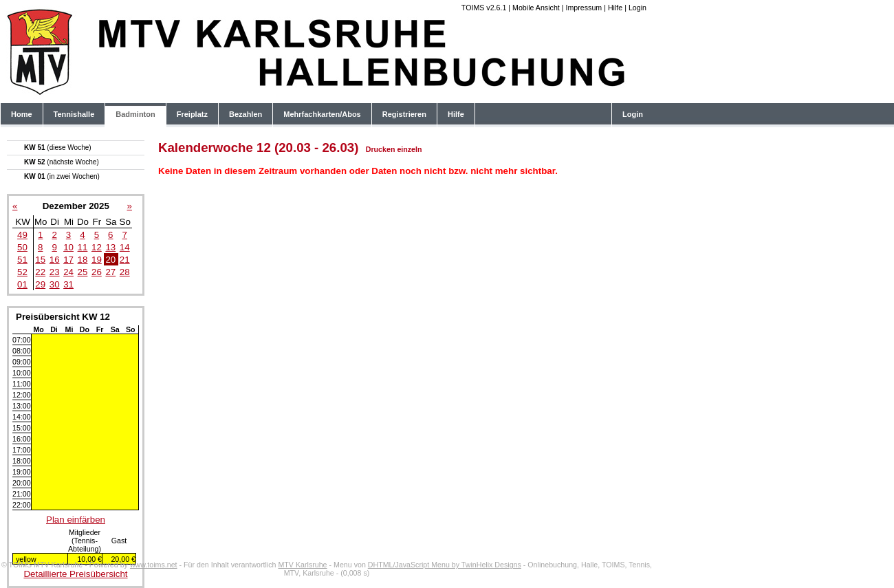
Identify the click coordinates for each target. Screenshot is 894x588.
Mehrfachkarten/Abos (322, 114)
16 (55, 260)
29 (40, 284)
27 (110, 272)
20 (110, 260)
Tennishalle (74, 114)
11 (83, 247)
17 (68, 260)
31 (68, 284)
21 (125, 260)
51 (22, 260)
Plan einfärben (76, 520)
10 (68, 247)
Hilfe (615, 8)
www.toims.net (154, 565)
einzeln (409, 149)
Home (22, 114)
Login (637, 8)
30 (55, 284)
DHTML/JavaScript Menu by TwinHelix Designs (445, 565)
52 (22, 272)
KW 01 (62, 176)
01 (22, 284)
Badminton (135, 114)
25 (83, 272)
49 (22, 235)
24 (68, 272)
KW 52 (62, 162)
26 (97, 272)
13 (110, 247)
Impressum (584, 8)
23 (55, 272)
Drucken (381, 149)
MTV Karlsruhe (302, 565)
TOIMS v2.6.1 (484, 8)
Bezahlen (246, 114)
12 (97, 247)
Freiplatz (192, 114)
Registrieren (404, 114)
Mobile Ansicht (536, 8)
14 (125, 247)
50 (22, 247)
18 (83, 260)
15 (40, 260)
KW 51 (58, 148)
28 (125, 272)
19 (97, 260)
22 (40, 272)
